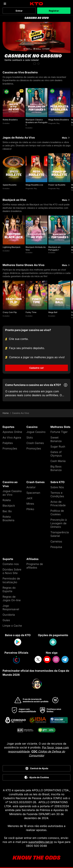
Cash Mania (58, 461)
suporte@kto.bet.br (41, 842)
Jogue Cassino (36, 432)
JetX (29, 498)
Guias (6, 620)
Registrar (54, 11)
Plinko (30, 509)
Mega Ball (53, 312)
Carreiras (56, 541)
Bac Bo (7, 511)
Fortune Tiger (59, 432)
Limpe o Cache (12, 626)
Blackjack (9, 506)
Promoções (10, 448)
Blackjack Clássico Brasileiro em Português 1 (36, 122)
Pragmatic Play (54, 123)
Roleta (7, 500)
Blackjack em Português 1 (55, 248)
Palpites (8, 443)
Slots (30, 438)
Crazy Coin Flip (10, 312)
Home (6, 413)
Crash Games (35, 443)
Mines (30, 504)
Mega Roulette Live (34, 185)
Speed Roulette (10, 185)
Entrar (19, 11)
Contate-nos (11, 564)
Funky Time (31, 312)
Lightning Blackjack (12, 247)
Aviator (31, 487)
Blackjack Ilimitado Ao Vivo (36, 248)
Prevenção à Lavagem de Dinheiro (59, 523)
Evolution (6, 123)
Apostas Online (12, 432)
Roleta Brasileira (10, 120)
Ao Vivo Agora (12, 438)
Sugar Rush (58, 447)
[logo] (37, 4)
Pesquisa (56, 547)
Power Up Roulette (57, 185)
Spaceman (33, 493)
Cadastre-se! (36, 368)
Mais (66, 138)
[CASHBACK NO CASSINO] (36, 44)
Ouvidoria (9, 615)
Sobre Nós (57, 487)
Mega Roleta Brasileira (59, 120)
